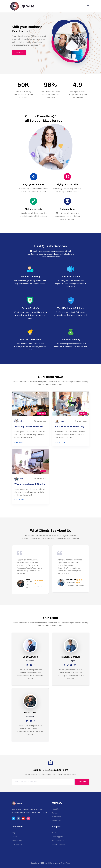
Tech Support (57, 837)
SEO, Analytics (42, 413)
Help (13, 833)
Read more (19, 442)
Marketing (83, 413)
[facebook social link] (24, 665)
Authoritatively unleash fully (70, 426)
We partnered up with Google (30, 484)
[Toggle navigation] (88, 6)
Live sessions (17, 840)
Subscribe (82, 782)
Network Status (58, 840)
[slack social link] (31, 665)
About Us (56, 809)
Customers (56, 817)
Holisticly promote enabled (29, 426)
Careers (55, 813)
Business (43, 471)
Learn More (19, 53)
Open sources (17, 844)
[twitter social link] (27, 665)
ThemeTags (65, 863)
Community (57, 821)
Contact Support (59, 844)
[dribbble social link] (34, 665)
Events (14, 837)
